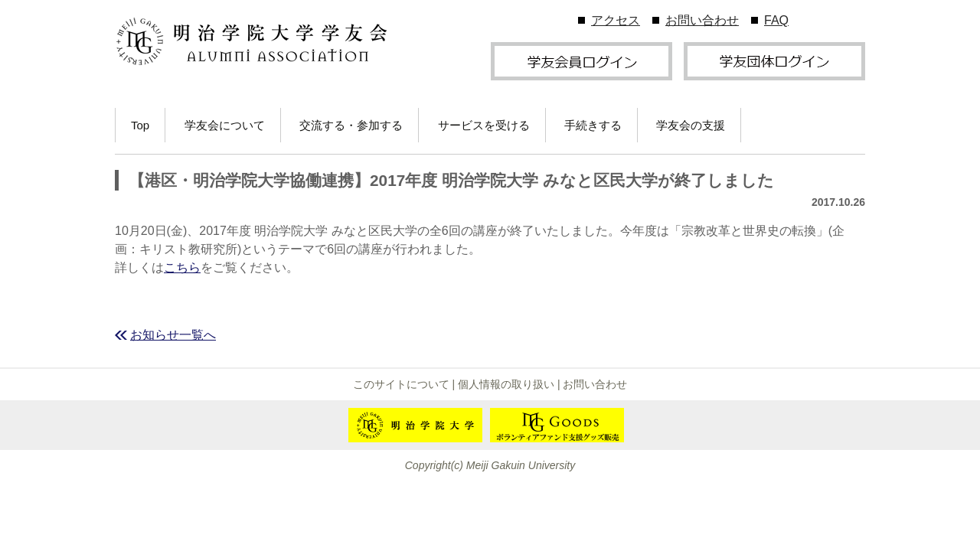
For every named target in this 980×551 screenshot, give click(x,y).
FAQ (776, 20)
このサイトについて (401, 384)
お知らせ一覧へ (173, 335)
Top (140, 125)
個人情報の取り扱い (506, 384)
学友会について (225, 125)
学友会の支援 (691, 125)
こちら (182, 267)
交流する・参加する (351, 125)
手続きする (593, 125)
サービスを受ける (484, 125)
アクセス (616, 20)
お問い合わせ (702, 20)
